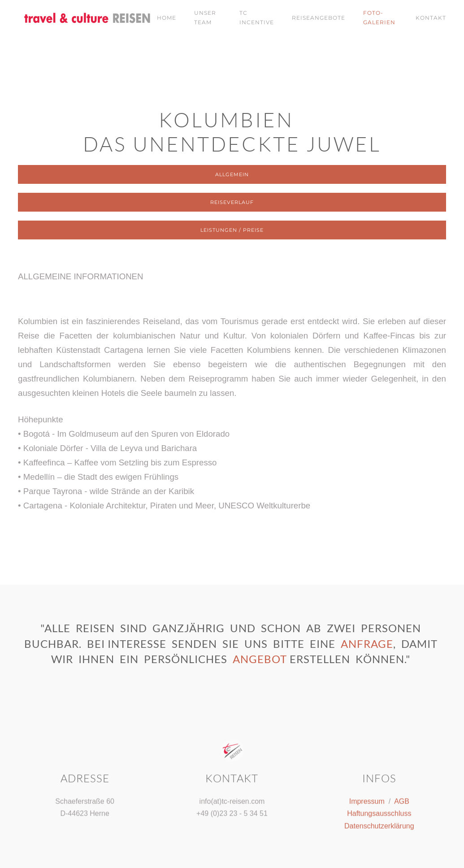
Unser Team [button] (205, 17)
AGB (402, 800)
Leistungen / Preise (232, 230)
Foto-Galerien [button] (379, 17)
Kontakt (431, 18)
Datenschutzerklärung (379, 825)
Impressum (367, 800)
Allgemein (232, 174)
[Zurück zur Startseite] (78, 18)
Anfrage (367, 644)
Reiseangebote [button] (319, 18)
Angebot (260, 659)
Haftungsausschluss (379, 813)
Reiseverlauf (232, 202)
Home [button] (167, 18)
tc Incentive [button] (257, 17)
